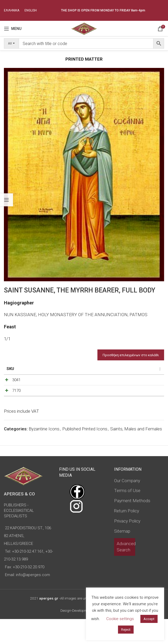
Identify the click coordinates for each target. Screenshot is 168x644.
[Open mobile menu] (13, 29)
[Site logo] (84, 28)
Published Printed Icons (85, 454)
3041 (16, 391)
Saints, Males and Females (136, 454)
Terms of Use (127, 515)
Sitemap (122, 556)
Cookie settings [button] (120, 619)
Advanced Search (126, 572)
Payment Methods (132, 526)
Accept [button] (149, 619)
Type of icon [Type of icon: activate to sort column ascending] (88, 374)
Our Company (127, 505)
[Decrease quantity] (132, 392)
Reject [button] (126, 630)
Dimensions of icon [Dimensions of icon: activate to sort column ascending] (58, 372)
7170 (16, 409)
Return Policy (127, 536)
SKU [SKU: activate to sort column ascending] (10, 369)
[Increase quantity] (149, 392)
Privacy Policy (127, 546)
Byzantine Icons (44, 454)
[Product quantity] (140, 392)
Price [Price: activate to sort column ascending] (113, 369)
